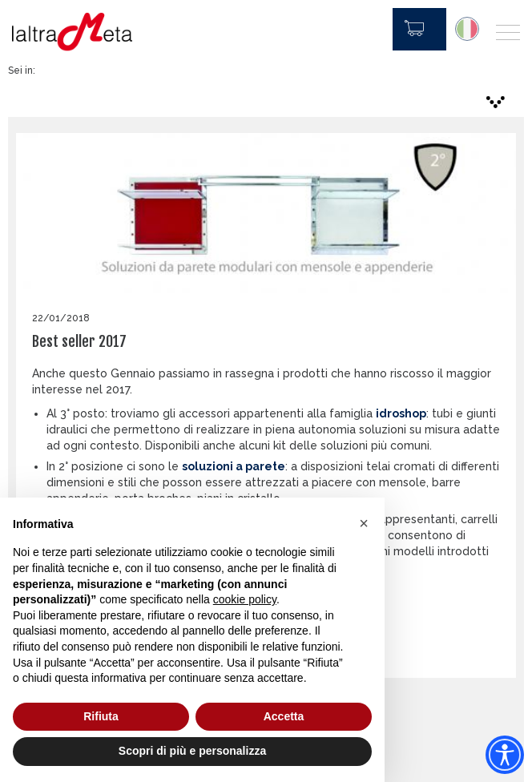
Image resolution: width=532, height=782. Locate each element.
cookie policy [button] (245, 599)
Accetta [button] (284, 716)
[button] (364, 523)
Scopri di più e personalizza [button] (192, 751)
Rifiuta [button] (101, 716)
